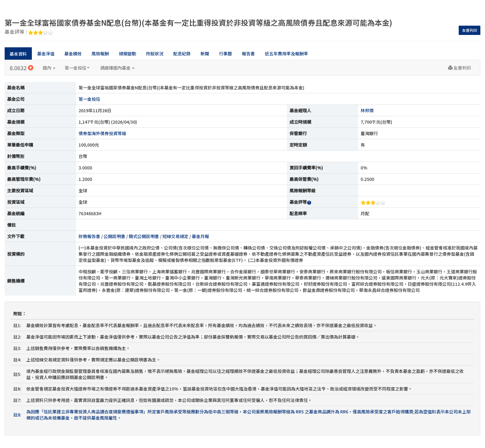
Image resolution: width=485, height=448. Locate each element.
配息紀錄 (182, 53)
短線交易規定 (175, 236)
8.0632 (21, 68)
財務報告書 (89, 236)
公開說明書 (114, 236)
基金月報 (200, 236)
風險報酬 (100, 53)
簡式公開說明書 (144, 236)
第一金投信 (77, 68)
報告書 (248, 53)
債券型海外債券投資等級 (102, 133)
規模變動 (127, 53)
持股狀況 (155, 53)
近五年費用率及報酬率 (286, 53)
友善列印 (470, 30)
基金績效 (73, 53)
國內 (49, 68)
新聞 (205, 53)
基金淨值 (46, 53)
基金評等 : (29, 32)
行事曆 (225, 53)
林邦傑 (367, 110)
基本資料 (18, 54)
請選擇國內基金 (117, 68)
